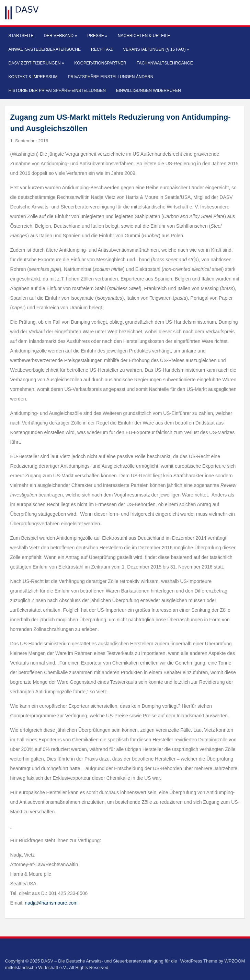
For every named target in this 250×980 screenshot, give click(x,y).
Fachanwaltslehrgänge (165, 63)
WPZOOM (235, 961)
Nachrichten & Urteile (144, 36)
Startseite (21, 36)
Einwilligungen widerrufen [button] (149, 91)
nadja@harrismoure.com (51, 903)
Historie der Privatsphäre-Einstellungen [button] (57, 91)
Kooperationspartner (100, 63)
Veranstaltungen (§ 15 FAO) (156, 49)
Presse (97, 36)
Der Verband (60, 36)
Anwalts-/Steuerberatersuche (45, 49)
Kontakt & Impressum (33, 77)
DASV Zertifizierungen (36, 63)
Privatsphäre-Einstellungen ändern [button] (110, 77)
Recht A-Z (102, 49)
